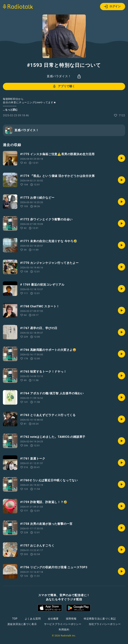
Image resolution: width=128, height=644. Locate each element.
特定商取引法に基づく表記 (100, 619)
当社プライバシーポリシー (105, 624)
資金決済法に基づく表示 (22, 624)
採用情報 (71, 619)
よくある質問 (33, 619)
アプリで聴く (64, 86)
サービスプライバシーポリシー (63, 624)
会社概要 (53, 619)
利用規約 (64, 630)
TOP (15, 619)
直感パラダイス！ (59, 76)
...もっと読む (10, 110)
